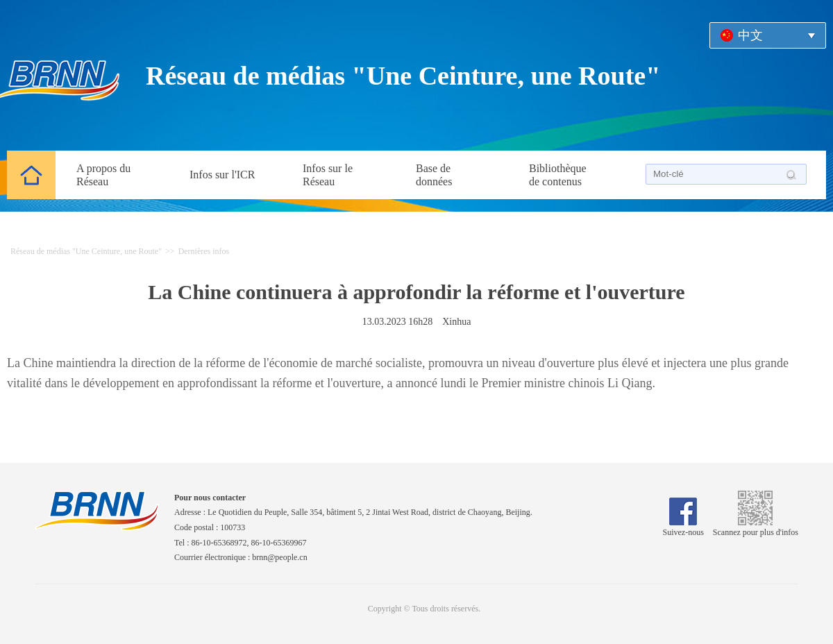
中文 (750, 35)
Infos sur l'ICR (222, 175)
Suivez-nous (683, 527)
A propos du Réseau (103, 175)
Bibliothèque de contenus (558, 175)
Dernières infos (204, 251)
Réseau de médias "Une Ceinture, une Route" (403, 76)
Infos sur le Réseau (328, 175)
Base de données (434, 175)
